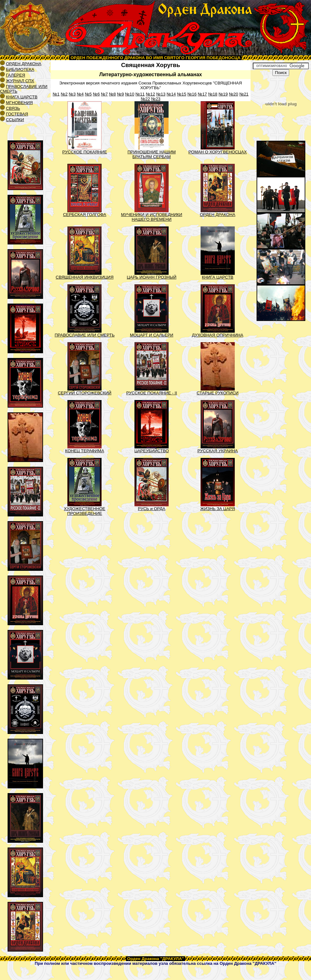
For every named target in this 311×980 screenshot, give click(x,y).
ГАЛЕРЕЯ (16, 75)
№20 (234, 94)
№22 (145, 99)
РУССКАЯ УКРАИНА (218, 451)
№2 (64, 94)
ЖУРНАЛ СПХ (20, 81)
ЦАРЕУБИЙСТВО (152, 451)
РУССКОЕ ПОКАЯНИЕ (85, 152)
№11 (140, 94)
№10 (130, 94)
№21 (244, 94)
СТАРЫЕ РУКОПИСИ (217, 393)
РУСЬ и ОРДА (152, 509)
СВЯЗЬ (13, 108)
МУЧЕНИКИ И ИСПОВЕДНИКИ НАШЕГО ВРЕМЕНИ (151, 217)
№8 (112, 94)
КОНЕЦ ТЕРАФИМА (85, 451)
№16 (192, 94)
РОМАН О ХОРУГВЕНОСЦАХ (218, 152)
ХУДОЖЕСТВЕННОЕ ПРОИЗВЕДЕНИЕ (85, 511)
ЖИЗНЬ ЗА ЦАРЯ (218, 509)
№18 (213, 94)
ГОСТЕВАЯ (17, 114)
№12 (150, 94)
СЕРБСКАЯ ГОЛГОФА (85, 215)
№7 (104, 94)
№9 (121, 94)
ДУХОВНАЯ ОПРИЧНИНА (218, 335)
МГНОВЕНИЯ (19, 103)
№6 (96, 94)
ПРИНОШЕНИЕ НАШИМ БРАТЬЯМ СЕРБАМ (152, 154)
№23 (156, 99)
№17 (202, 94)
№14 (171, 94)
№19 (223, 94)
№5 (88, 94)
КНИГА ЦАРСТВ (22, 97)
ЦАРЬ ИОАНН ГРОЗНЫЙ (152, 277)
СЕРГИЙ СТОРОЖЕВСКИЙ (85, 393)
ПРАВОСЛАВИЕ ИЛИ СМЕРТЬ (85, 335)
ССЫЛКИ (15, 120)
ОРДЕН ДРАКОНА (24, 64)
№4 (80, 94)
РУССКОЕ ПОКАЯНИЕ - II (152, 393)
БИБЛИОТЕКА (20, 69)
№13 (161, 94)
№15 (181, 94)
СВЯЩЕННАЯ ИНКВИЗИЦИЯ (85, 277)
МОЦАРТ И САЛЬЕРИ (152, 335)
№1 (56, 94)
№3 (72, 94)
